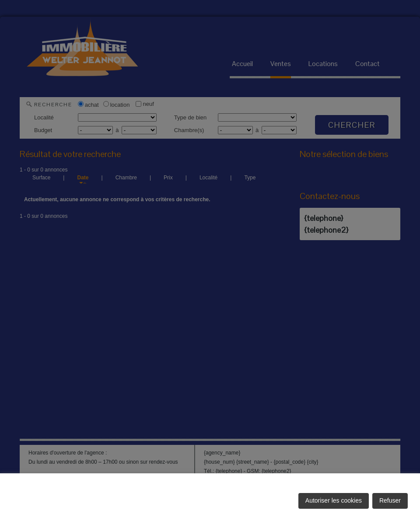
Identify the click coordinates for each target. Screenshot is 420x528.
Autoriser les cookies (334, 500)
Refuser (390, 500)
